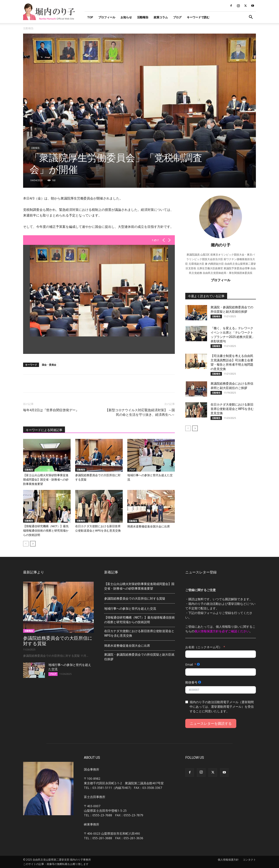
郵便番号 (191, 682)
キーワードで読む (198, 17)
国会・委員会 (49, 365)
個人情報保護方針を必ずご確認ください (222, 631)
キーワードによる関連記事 (44, 430)
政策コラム (161, 17)
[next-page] (33, 544)
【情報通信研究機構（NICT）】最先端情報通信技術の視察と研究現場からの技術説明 (46, 531)
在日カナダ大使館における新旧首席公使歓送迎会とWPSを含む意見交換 (232, 409)
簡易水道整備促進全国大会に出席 (149, 526)
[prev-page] (26, 544)
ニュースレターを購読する (211, 723)
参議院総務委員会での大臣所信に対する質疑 (135, 599)
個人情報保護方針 (228, 860)
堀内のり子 (221, 245)
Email (189, 664)
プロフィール (107, 17)
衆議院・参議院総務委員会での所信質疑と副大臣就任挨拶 (139, 657)
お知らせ (126, 17)
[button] (251, 18)
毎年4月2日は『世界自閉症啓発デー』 (51, 410)
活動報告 (143, 17)
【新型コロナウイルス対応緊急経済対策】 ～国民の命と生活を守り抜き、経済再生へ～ (140, 412)
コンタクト (249, 860)
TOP (90, 17)
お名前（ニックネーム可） (204, 647)
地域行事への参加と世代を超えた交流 (130, 609)
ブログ (177, 17)
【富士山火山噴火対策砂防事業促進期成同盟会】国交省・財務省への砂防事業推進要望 (46, 480)
